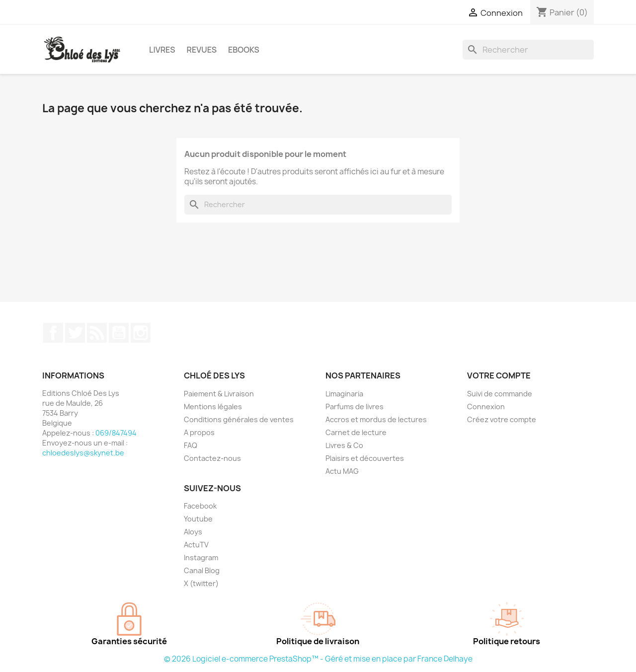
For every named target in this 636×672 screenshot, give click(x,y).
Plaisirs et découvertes (365, 458)
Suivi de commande (500, 394)
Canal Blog (202, 570)
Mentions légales (213, 407)
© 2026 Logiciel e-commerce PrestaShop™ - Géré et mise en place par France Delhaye (318, 659)
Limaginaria (344, 394)
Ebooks (244, 50)
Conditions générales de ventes (239, 419)
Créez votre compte (502, 419)
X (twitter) (201, 583)
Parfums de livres (355, 407)
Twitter (75, 333)
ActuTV (196, 545)
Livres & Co (344, 445)
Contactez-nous (212, 458)
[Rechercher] (528, 50)
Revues (201, 50)
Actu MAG (342, 471)
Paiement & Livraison (219, 394)
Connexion (486, 407)
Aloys (193, 532)
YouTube (119, 333)
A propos (199, 432)
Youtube (198, 519)
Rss (97, 333)
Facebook (53, 333)
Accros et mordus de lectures (376, 419)
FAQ (191, 445)
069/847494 (116, 433)
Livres (162, 50)
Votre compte (499, 375)
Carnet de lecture (356, 432)
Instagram (141, 333)
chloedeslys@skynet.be (83, 453)
